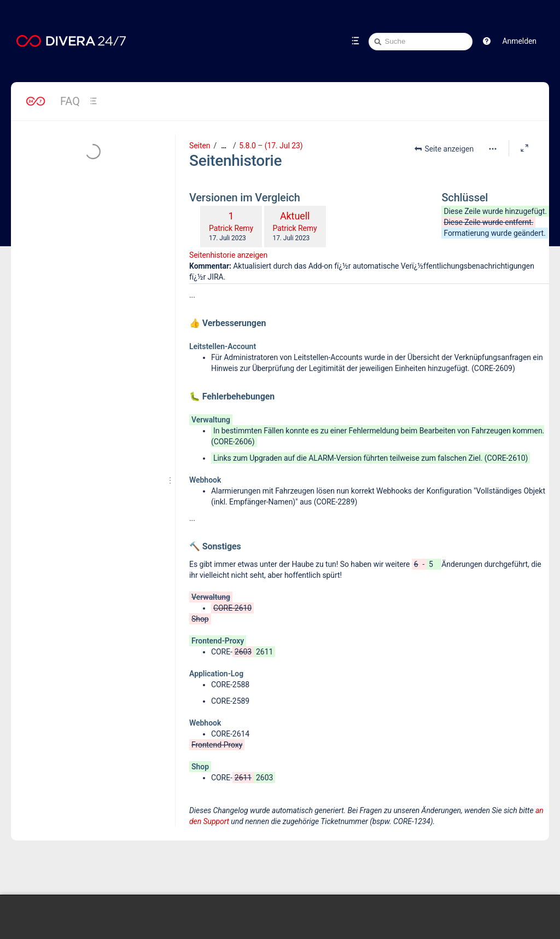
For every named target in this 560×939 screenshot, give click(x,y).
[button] (487, 41)
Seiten (200, 146)
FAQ (70, 101)
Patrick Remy (231, 228)
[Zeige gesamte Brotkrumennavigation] (224, 146)
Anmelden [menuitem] (520, 41)
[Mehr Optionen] (493, 149)
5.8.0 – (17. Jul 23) (271, 146)
